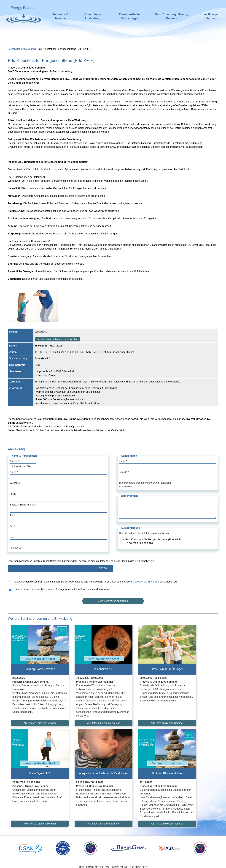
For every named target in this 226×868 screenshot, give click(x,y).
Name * (14, 472)
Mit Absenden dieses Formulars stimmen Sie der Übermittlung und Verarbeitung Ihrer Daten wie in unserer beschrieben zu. (93, 582)
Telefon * (124, 472)
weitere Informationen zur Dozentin (57, 339)
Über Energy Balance (209, 16)
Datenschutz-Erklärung (146, 582)
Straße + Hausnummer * (23, 505)
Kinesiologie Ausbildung (92, 16)
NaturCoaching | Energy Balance (172, 16)
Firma (13, 494)
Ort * (12, 526)
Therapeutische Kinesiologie (130, 16)
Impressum (119, 863)
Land (13, 537)
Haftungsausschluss (93, 863)
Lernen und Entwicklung (21, 49)
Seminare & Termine (60, 16)
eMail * (123, 461)
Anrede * (15, 461)
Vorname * (16, 483)
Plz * (12, 515)
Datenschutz (139, 863)
